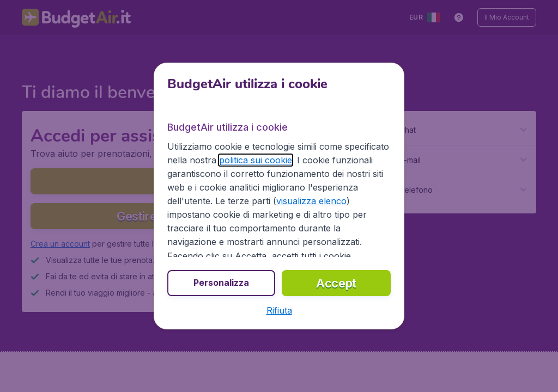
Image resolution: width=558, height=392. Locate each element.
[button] (279, 310)
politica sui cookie (256, 160)
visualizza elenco (311, 201)
